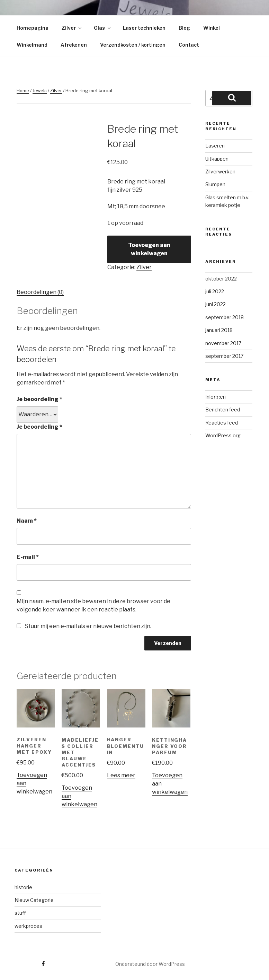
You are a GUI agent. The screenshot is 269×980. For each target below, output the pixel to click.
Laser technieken (144, 28)
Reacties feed (222, 423)
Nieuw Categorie (34, 900)
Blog (184, 28)
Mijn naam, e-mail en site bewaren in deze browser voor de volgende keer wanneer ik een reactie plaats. (93, 605)
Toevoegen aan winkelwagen (149, 249)
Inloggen (216, 397)
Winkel (212, 28)
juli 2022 (215, 291)
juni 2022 (216, 304)
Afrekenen (74, 45)
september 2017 (224, 356)
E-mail (28, 557)
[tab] (40, 292)
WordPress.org (223, 435)
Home (23, 91)
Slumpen (215, 184)
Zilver (72, 28)
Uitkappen (217, 159)
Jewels (40, 91)
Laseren (215, 146)
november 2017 (223, 343)
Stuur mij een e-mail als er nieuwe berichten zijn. (88, 626)
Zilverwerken (220, 172)
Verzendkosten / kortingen (133, 45)
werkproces (28, 926)
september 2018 (225, 317)
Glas (103, 28)
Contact (189, 45)
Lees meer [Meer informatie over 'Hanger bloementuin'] (121, 775)
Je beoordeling (39, 399)
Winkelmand (32, 45)
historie (23, 887)
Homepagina (33, 28)
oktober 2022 (221, 279)
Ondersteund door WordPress (150, 964)
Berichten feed (223, 410)
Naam (27, 521)
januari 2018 (219, 330)
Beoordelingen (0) (40, 292)
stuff (20, 913)
